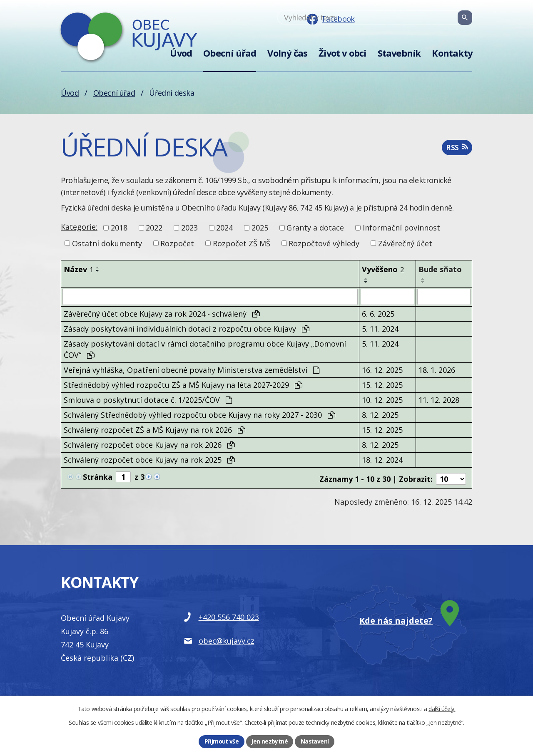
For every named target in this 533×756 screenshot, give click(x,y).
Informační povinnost (401, 228)
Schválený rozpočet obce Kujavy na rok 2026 (149, 444)
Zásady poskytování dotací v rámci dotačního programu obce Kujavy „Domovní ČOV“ (205, 349)
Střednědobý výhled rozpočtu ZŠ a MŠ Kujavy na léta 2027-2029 (183, 384)
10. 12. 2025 (382, 399)
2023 (189, 228)
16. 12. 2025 (382, 369)
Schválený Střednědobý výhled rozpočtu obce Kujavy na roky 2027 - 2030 (199, 414)
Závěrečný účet (405, 243)
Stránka (98, 476)
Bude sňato (440, 269)
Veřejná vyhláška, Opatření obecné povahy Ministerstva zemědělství (192, 369)
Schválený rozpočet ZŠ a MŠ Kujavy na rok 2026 (154, 429)
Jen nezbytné (269, 741)
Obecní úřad (230, 53)
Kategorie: (79, 227)
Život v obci (342, 53)
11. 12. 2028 (439, 399)
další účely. (442, 708)
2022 (154, 228)
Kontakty (452, 53)
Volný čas (287, 53)
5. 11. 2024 (380, 328)
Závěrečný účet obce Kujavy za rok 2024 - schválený (162, 313)
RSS (457, 149)
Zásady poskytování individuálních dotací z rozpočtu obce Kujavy (187, 328)
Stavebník (399, 53)
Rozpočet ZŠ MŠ (242, 243)
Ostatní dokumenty (107, 243)
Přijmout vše (222, 741)
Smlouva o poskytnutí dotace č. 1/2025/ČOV (148, 399)
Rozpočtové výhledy (324, 243)
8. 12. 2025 (380, 414)
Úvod (181, 53)
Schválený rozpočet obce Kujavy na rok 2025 (149, 459)
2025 (260, 228)
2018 (119, 228)
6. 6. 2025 (378, 313)
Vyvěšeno (383, 269)
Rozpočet (177, 243)
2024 (224, 228)
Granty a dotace (315, 228)
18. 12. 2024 (382, 459)
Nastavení (315, 741)
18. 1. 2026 (437, 369)
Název (78, 269)
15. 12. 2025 (382, 384)
